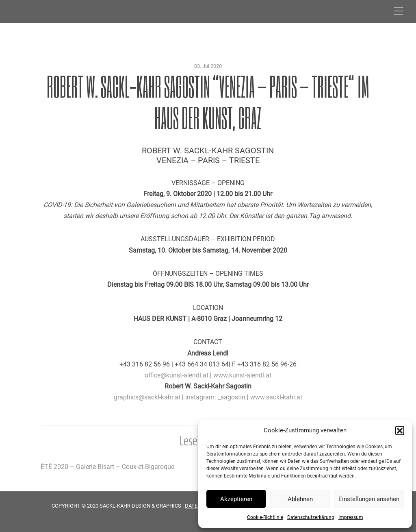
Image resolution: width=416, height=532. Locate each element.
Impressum (351, 517)
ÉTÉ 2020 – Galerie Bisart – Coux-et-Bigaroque (107, 467)
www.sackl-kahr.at (276, 397)
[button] (400, 430)
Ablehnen (300, 499)
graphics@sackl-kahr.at (147, 397)
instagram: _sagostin (215, 397)
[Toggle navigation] (399, 11)
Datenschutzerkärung (311, 517)
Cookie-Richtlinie (265, 517)
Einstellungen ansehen (369, 499)
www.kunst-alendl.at (242, 375)
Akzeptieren (236, 499)
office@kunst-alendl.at (177, 375)
